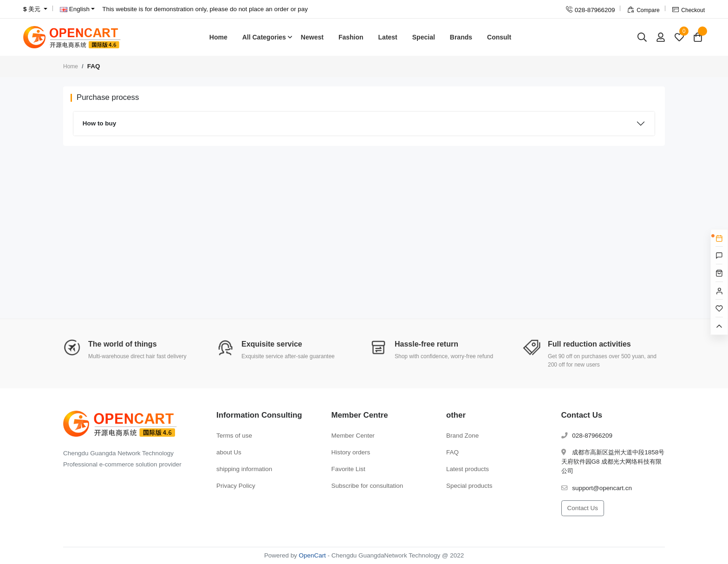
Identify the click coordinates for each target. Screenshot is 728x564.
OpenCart (312, 555)
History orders (351, 452)
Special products (469, 486)
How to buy (99, 123)
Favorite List (348, 469)
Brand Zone (462, 436)
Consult (499, 37)
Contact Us (583, 508)
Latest (388, 37)
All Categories (264, 37)
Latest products (468, 469)
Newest (312, 37)
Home (218, 37)
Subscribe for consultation (367, 486)
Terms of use (234, 436)
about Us (229, 452)
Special (424, 37)
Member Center (353, 436)
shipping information (244, 469)
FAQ (452, 452)
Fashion (351, 37)
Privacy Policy (236, 486)
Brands (461, 37)
